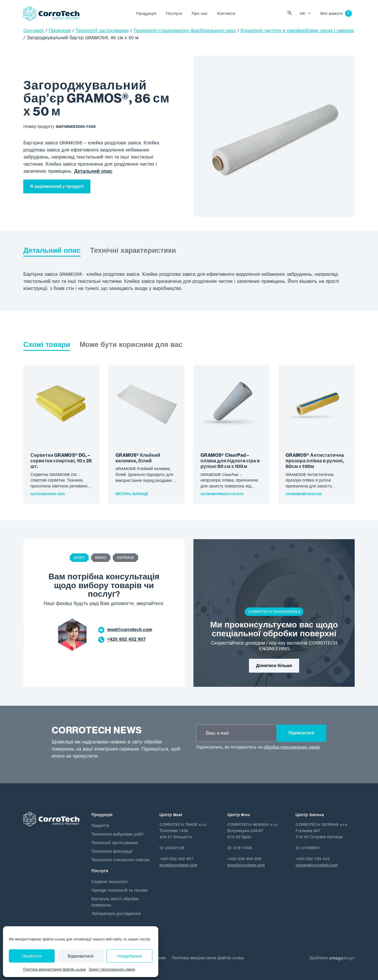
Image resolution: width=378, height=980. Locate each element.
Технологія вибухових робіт (117, 834)
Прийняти (32, 956)
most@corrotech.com (130, 630)
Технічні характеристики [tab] (133, 250)
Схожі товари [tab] (47, 345)
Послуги (174, 13)
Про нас (200, 13)
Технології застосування (114, 843)
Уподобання (129, 956)
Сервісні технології (109, 882)
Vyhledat (291, 13)
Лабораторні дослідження (116, 914)
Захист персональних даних (112, 969)
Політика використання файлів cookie (54, 969)
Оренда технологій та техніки (119, 890)
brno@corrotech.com (246, 865)
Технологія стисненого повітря (120, 860)
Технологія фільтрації (112, 851)
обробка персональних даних (292, 747)
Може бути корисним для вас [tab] (131, 345)
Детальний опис (93, 171)
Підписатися (301, 733)
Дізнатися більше (274, 666)
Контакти (226, 13)
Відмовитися (81, 956)
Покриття (100, 826)
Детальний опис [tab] (52, 250)
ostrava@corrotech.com (317, 865)
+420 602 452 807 (127, 639)
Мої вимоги (331, 13)
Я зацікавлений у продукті (57, 186)
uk (303, 13)
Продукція (146, 13)
